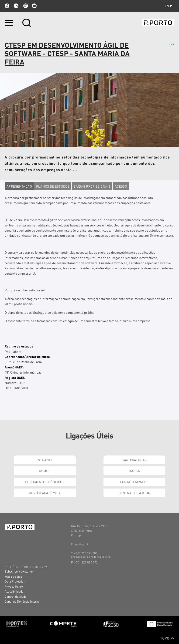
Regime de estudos (19, 346)
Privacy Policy (14, 586)
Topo (167, 638)
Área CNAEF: (14, 367)
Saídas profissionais (92, 186)
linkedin (16, 6)
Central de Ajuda (134, 493)
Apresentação (19, 186)
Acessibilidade (14, 591)
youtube (34, 6)
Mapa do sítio (13, 576)
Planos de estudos (53, 186)
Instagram (25, 6)
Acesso (121, 186)
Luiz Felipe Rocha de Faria (23, 362)
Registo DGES (15, 378)
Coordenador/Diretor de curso (27, 357)
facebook (7, 6)
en (167, 6)
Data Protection (15, 581)
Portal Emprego (134, 482)
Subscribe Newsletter (19, 571)
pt (172, 6)
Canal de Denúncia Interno (22, 601)
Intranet (45, 460)
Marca (134, 471)
